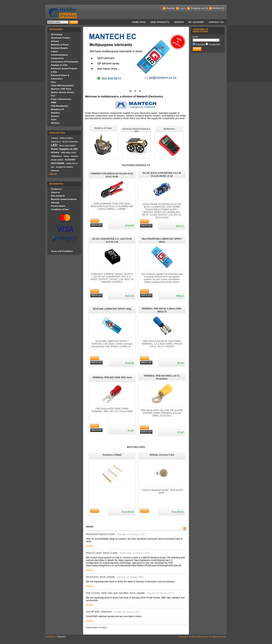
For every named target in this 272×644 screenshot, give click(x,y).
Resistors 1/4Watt (112, 455)
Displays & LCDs (59, 65)
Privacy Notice (58, 206)
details (90, 546)
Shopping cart (198, 8)
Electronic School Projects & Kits (136, 130)
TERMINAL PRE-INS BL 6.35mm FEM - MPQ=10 (162, 310)
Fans (53, 82)
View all (53, 174)
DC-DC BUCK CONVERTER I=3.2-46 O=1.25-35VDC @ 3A (162, 175)
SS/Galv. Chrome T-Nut (162, 455)
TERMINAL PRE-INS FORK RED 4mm (112, 378)
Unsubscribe (214, 44)
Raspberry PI (57, 109)
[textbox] (58, 22)
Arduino (55, 41)
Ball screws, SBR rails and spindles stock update (115, 593)
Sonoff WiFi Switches (99, 612)
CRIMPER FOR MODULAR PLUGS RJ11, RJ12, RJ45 (112, 175)
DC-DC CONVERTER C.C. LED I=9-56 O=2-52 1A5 (112, 240)
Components (57, 58)
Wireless (55, 123)
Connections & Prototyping (64, 62)
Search (179, 22)
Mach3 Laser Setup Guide (102, 553)
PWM (54, 103)
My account (196, 22)
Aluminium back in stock (100, 534)
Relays (66, 156)
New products (160, 22)
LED (54, 145)
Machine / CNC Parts (61, 89)
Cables (54, 51)
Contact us (216, 22)
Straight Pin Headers (65, 167)
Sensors (55, 116)
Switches (55, 171)
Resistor (75, 156)
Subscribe (200, 44)
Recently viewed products (64, 199)
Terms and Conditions (62, 251)
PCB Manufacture (60, 106)
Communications (59, 55)
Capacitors (56, 142)
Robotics (55, 113)
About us (56, 192)
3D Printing (57, 34)
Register (171, 8)
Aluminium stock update (100, 577)
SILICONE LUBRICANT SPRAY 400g (112, 309)
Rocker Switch (57, 160)
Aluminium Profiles (60, 38)
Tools (54, 120)
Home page (139, 22)
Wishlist (217, 8)
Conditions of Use (60, 209)
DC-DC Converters (70, 142)
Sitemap (55, 203)
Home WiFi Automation (62, 85)
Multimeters (169, 129)
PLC (53, 96)
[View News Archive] (96, 628)
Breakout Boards (59, 48)
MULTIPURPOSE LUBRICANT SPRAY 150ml (162, 240)
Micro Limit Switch (67, 146)
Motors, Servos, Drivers (63, 92)
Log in (183, 8)
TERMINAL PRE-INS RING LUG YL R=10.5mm (162, 377)
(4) (207, 8)
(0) (223, 8)
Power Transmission (61, 99)
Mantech (62, 637)
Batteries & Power (60, 45)
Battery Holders (66, 138)
